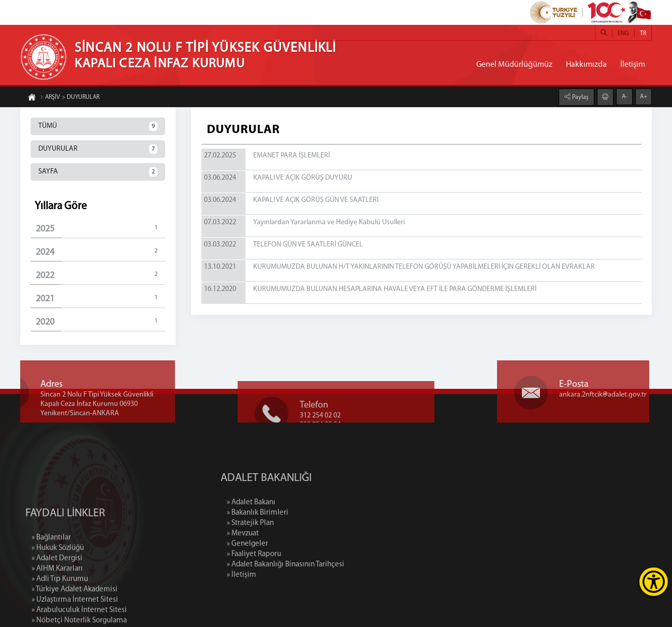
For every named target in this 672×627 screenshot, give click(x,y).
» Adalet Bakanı (296, 502)
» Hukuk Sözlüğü (58, 590)
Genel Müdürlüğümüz (514, 65)
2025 (100, 229)
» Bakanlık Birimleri (302, 513)
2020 (100, 322)
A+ (644, 96)
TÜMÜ (98, 126)
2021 (100, 298)
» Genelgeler (292, 544)
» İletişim (286, 575)
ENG (623, 34)
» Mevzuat (287, 534)
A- (625, 96)
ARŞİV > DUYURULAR (70, 98)
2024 (100, 252)
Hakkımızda (586, 65)
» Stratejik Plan (295, 523)
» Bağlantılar (51, 580)
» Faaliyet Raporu (298, 554)
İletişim (633, 65)
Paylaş (580, 97)
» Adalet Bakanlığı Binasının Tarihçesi (330, 565)
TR (643, 34)
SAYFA (98, 172)
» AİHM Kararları (57, 611)
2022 (100, 275)
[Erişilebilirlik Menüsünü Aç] (654, 582)
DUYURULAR (98, 149)
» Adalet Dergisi (57, 601)
